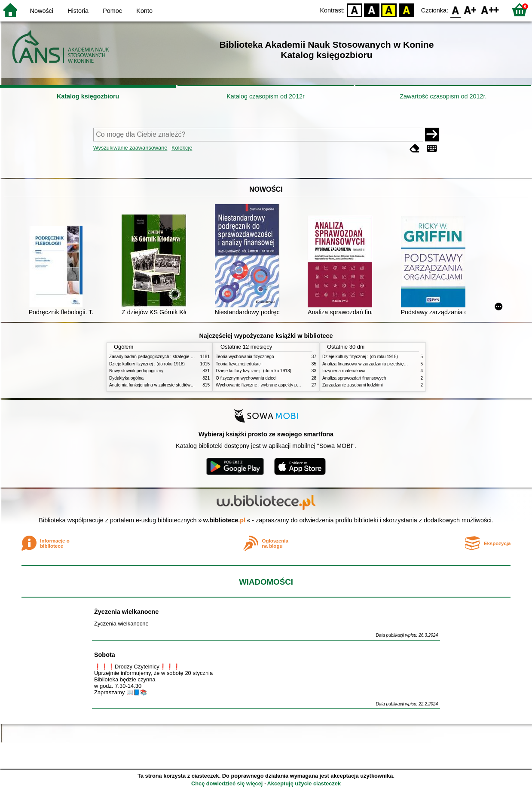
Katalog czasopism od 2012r (266, 96)
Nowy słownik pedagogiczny (136, 371)
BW (372, 10)
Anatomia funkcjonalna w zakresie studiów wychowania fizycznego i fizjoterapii (185, 385)
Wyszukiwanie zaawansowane (130, 148)
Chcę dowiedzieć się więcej (227, 783)
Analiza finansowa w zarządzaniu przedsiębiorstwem (373, 364)
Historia (78, 11)
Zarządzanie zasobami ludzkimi (353, 385)
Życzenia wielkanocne (126, 612)
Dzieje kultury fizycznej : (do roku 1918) (147, 364)
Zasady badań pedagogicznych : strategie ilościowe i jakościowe (171, 357)
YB (389, 10)
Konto (144, 11)
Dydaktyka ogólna (126, 378)
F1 (470, 10)
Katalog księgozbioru (88, 96)
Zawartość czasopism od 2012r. (443, 96)
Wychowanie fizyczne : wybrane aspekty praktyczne (266, 385)
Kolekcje (182, 148)
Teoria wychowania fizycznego (245, 357)
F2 (490, 10)
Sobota (105, 655)
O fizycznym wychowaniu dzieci (246, 378)
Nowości (42, 11)
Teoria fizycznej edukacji (239, 364)
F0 (455, 10)
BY (406, 10)
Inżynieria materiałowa (344, 371)
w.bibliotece (225, 520)
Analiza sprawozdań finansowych (354, 378)
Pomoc (112, 11)
